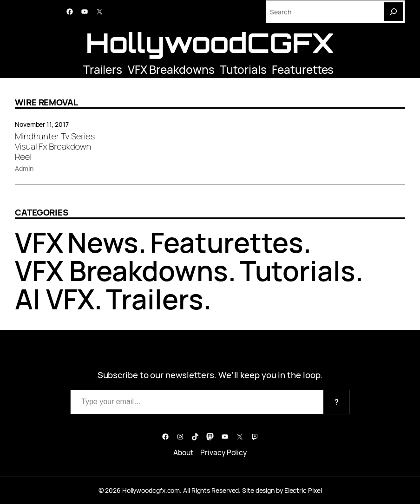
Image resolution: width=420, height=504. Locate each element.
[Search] (394, 12)
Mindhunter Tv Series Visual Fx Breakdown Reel (55, 147)
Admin (24, 168)
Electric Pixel (303, 490)
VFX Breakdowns (171, 69)
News (103, 242)
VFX (39, 242)
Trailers (103, 69)
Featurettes (303, 69)
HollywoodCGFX (210, 42)
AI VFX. (59, 299)
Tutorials (243, 69)
